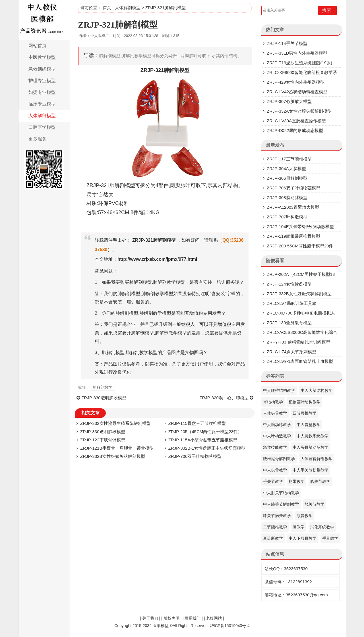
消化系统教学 (322, 527)
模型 (184, 70)
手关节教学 (273, 481)
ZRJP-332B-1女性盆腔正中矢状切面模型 (207, 448)
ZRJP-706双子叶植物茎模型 (195, 456)
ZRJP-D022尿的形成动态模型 (295, 130)
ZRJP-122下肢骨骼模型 (103, 440)
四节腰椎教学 (305, 413)
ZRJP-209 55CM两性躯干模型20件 (300, 246)
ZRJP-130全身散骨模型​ (289, 323)
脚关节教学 (320, 481)
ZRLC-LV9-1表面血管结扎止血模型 (300, 361)
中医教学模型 (42, 57)
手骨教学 (330, 538)
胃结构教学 (273, 402)
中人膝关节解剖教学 (281, 504)
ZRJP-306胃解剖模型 (287, 178)
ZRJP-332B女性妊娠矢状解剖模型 (113, 456)
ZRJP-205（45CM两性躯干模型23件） (205, 432)
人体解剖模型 (42, 116)
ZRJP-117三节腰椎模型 (289, 159)
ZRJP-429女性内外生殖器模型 (296, 82)
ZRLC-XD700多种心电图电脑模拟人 (301, 313)
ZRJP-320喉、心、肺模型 (224, 398)
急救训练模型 (42, 69)
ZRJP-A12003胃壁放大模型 (293, 207)
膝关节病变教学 (277, 516)
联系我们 (193, 618)
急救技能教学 (275, 447)
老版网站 (214, 618)
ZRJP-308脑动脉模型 (287, 197)
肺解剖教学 (102, 387)
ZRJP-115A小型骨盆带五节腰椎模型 (203, 440)
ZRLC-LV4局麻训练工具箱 (292, 303)
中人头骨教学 (275, 470)
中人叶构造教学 (277, 436)
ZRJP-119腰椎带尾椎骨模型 (293, 236)
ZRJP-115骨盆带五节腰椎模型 (197, 423)
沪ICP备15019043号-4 (230, 626)
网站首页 (38, 46)
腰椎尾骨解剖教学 (279, 459)
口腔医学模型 (42, 127)
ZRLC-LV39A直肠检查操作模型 (296, 121)
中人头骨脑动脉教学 (311, 447)
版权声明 (171, 618)
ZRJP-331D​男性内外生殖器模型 (297, 53)
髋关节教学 (315, 504)
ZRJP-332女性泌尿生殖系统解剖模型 (115, 423)
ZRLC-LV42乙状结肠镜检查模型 (297, 92)
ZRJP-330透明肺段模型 (104, 398)
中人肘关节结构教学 (281, 493)
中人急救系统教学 (313, 436)
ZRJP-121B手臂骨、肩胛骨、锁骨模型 (117, 448)
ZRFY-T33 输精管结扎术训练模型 (298, 342)
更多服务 (38, 139)
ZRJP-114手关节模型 (287, 43)
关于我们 (150, 618)
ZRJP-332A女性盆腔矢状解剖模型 (299, 111)
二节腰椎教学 (275, 527)
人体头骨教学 (275, 413)
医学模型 (161, 626)
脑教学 (299, 527)
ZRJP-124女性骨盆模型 (289, 284)
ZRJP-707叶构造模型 (287, 217)
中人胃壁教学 (309, 425)
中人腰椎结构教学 (279, 390)
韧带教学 (297, 481)
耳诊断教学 (273, 538)
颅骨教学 (305, 516)
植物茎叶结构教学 (305, 402)
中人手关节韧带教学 (311, 470)
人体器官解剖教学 (317, 459)
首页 (107, 8)
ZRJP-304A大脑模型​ (286, 168)
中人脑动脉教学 (277, 425)
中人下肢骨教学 (303, 538)
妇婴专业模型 (42, 92)
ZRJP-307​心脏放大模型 (289, 101)
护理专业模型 (42, 81)
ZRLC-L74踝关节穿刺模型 (291, 352)
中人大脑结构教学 (317, 390)
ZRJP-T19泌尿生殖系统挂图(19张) (299, 63)
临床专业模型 (42, 104)
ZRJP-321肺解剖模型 (118, 25)
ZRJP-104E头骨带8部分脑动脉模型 (300, 227)
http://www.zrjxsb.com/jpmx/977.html (157, 259)
